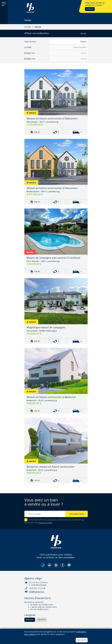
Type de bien (30, 42)
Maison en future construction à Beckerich (51, 397)
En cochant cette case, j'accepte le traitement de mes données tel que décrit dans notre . (54, 521)
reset (83, 33)
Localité (28, 47)
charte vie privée (45, 523)
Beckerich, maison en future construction (51, 467)
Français (30, 620)
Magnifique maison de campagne (46, 327)
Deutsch (42, 620)
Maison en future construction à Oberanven (52, 118)
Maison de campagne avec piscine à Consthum (54, 258)
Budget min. (30, 53)
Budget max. (30, 59)
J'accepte (82, 640)
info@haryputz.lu (37, 592)
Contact (90, 9)
